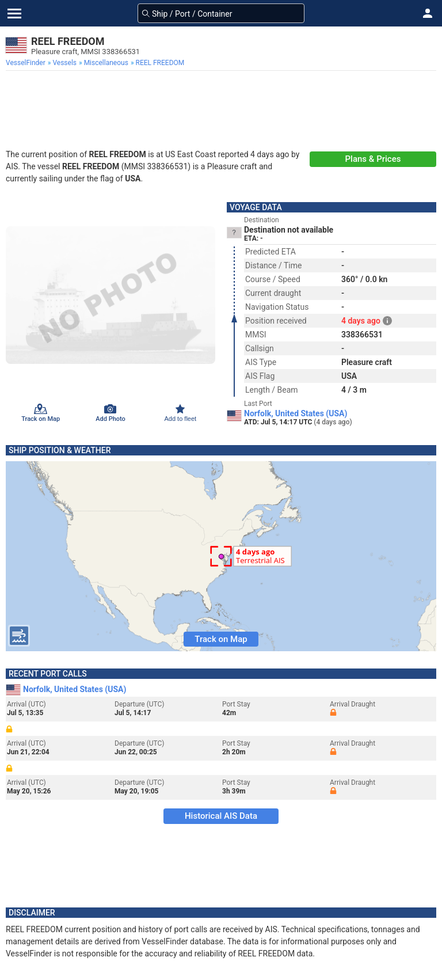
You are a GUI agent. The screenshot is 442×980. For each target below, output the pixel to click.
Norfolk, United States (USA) (296, 413)
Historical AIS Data (221, 816)
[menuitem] (27, 63)
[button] (428, 13)
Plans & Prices (373, 159)
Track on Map (221, 639)
